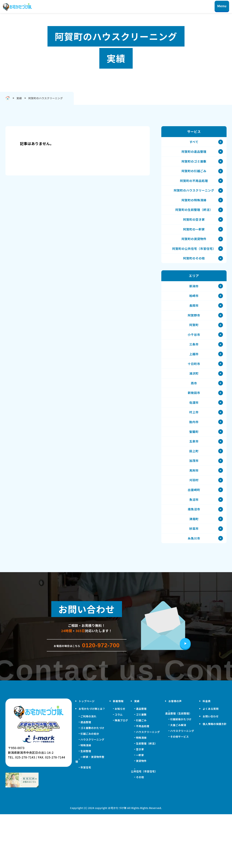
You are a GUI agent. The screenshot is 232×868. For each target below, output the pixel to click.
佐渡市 (194, 437)
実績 (137, 755)
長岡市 (194, 326)
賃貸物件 (141, 815)
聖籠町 (194, 470)
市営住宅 (86, 821)
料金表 (207, 755)
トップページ (87, 755)
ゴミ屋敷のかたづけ (92, 782)
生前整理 (86, 805)
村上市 (194, 448)
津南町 (194, 569)
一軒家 (140, 809)
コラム (119, 768)
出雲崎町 (194, 536)
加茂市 (194, 503)
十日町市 (194, 393)
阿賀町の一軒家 (194, 242)
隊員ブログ (121, 774)
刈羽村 (194, 525)
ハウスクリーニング (92, 793)
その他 (140, 831)
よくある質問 (211, 762)
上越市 (194, 381)
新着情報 (118, 755)
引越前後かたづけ (181, 773)
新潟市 (194, 304)
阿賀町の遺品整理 (194, 154)
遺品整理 (86, 776)
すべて (194, 142)
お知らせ (120, 762)
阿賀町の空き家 (194, 231)
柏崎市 (194, 315)
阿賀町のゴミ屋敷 (194, 165)
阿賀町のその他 (194, 275)
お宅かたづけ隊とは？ (92, 762)
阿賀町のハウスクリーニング (194, 198)
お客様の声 (175, 755)
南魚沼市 (194, 558)
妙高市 (194, 580)
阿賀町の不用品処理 (194, 187)
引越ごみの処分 (90, 787)
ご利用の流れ (88, 770)
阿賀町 (194, 348)
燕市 (194, 415)
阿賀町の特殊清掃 (194, 209)
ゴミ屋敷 (141, 768)
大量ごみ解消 (178, 779)
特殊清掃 (86, 799)
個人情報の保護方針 (215, 778)
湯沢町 (194, 404)
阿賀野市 (194, 337)
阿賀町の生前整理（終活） (194, 220)
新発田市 (194, 426)
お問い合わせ (211, 770)
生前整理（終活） (147, 797)
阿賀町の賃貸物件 (194, 253)
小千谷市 (194, 359)
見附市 (194, 514)
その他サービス (179, 790)
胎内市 (194, 459)
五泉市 (194, 481)
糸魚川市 (194, 591)
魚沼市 (194, 547)
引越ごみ (141, 774)
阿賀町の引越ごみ (194, 176)
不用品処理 (143, 780)
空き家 (140, 803)
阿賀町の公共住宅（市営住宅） (194, 264)
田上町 (194, 492)
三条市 (194, 370)
